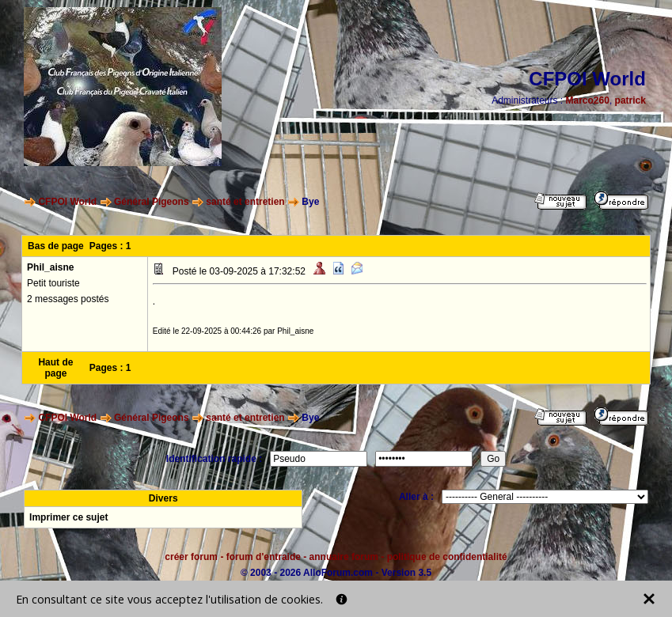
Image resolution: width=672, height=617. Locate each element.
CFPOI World (67, 202)
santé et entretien (245, 202)
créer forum (191, 557)
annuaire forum (344, 557)
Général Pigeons (152, 202)
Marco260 (588, 100)
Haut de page (55, 368)
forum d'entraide (264, 557)
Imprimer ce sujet (68, 517)
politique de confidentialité (447, 557)
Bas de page (56, 246)
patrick (630, 100)
